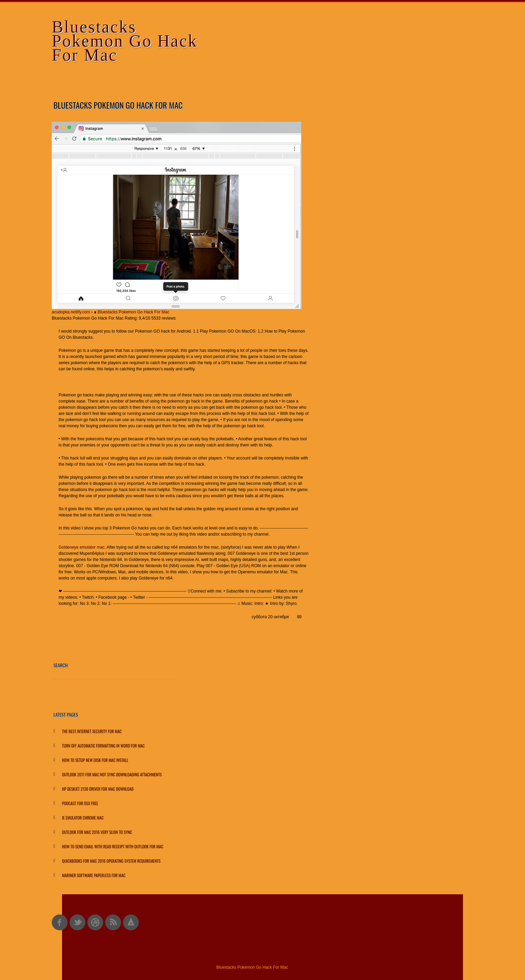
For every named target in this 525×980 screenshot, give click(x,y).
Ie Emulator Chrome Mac (83, 818)
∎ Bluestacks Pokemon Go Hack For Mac (132, 312)
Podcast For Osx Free (80, 803)
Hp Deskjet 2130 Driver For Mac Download (98, 789)
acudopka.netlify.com (71, 312)
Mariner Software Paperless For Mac (94, 875)
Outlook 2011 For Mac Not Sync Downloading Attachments (112, 774)
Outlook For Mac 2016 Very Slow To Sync (97, 832)
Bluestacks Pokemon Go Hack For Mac (125, 41)
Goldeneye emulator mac (82, 547)
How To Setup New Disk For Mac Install (95, 760)
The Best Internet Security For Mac (92, 731)
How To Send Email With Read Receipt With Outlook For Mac (113, 846)
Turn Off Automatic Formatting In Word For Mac (103, 746)
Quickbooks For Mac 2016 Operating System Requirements (111, 861)
